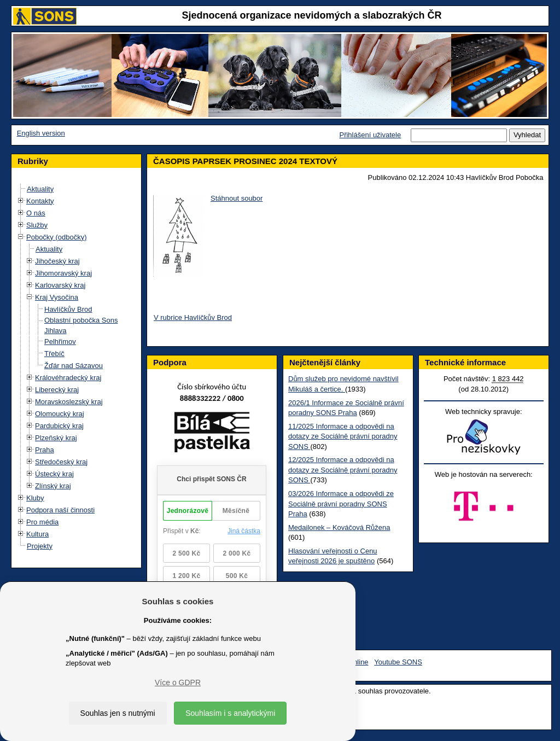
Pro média (42, 522)
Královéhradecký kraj (68, 378)
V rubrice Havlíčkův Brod (193, 317)
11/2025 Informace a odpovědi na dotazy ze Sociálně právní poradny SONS (343, 436)
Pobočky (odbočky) (57, 237)
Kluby (35, 498)
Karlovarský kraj (60, 285)
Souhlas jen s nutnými (118, 713)
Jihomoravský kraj (63, 273)
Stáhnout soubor (237, 198)
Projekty (40, 546)
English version (41, 133)
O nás (36, 213)
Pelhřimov (60, 342)
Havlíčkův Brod (68, 309)
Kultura (37, 534)
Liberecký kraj (57, 390)
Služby (37, 225)
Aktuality (40, 189)
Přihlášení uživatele (370, 135)
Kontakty (40, 201)
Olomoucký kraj (60, 414)
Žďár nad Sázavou (74, 366)
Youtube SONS (398, 662)
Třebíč (54, 354)
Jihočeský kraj (57, 261)
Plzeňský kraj (56, 438)
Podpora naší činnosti (60, 510)
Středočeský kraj (61, 462)
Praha (45, 450)
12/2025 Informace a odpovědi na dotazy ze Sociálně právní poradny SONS (343, 470)
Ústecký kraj (54, 474)
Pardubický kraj (59, 426)
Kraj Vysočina (57, 297)
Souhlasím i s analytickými (230, 713)
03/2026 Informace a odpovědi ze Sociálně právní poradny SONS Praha (341, 504)
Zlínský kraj (53, 486)
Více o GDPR (178, 682)
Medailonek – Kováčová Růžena (339, 527)
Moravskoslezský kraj (69, 402)
